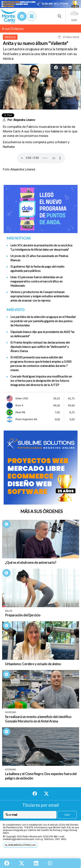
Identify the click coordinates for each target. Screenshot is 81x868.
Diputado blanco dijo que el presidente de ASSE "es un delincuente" (42, 334)
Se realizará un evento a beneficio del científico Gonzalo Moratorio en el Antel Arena (38, 719)
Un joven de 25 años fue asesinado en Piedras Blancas (39, 258)
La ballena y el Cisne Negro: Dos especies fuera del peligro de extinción (41, 776)
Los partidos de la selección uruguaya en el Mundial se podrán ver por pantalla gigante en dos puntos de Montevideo (43, 321)
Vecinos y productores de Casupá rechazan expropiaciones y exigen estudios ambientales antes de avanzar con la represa (40, 296)
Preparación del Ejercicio (23, 615)
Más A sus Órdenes (42, 511)
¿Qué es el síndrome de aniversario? (31, 563)
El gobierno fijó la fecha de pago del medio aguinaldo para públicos (37, 269)
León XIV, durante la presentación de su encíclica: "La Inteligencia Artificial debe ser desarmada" (42, 247)
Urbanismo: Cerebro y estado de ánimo (33, 664)
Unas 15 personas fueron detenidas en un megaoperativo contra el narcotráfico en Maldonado (37, 281)
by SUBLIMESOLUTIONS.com (20, 845)
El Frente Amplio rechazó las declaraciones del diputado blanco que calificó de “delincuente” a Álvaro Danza (40, 347)
